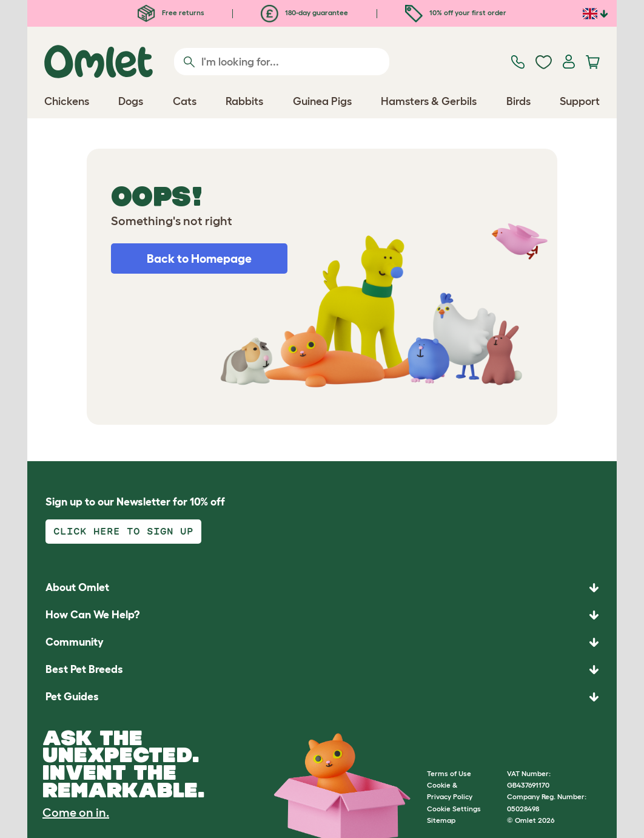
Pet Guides (72, 697)
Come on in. (76, 813)
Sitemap (441, 820)
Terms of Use (449, 773)
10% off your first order (456, 12)
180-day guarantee (304, 12)
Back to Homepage (199, 258)
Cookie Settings (454, 809)
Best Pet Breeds (84, 669)
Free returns (171, 12)
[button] (322, 697)
